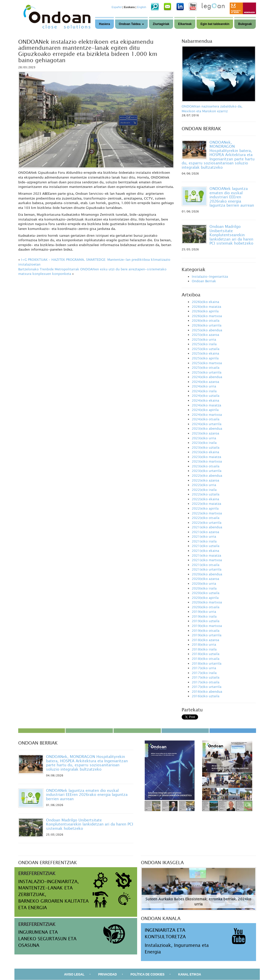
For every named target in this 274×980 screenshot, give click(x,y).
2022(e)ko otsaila (206, 518)
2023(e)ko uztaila (206, 447)
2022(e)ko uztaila (206, 494)
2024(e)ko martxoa (207, 415)
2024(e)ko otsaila (206, 419)
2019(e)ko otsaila (206, 630)
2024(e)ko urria (204, 386)
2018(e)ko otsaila (206, 659)
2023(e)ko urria (204, 438)
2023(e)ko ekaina (205, 452)
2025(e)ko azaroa (205, 335)
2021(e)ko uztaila (206, 546)
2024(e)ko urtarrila (207, 424)
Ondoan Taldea (131, 24)
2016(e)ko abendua (207, 691)
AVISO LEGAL (74, 974)
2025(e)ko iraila (204, 344)
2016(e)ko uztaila (206, 696)
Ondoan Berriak (204, 281)
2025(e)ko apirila (205, 358)
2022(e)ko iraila (204, 490)
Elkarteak (185, 24)
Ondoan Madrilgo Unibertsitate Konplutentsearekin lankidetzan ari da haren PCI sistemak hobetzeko (231, 235)
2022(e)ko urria (204, 485)
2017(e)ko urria (204, 668)
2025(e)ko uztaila (206, 349)
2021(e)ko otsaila (206, 565)
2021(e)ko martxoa (207, 560)
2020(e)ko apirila (205, 598)
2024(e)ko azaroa (205, 382)
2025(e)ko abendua (207, 330)
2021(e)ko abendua (207, 527)
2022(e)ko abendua (207, 475)
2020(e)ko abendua (207, 574)
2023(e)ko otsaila (206, 466)
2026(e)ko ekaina (205, 302)
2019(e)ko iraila (204, 616)
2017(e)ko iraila (204, 673)
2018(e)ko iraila (204, 649)
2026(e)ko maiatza (206, 307)
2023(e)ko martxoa (207, 461)
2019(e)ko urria (204, 612)
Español (117, 7)
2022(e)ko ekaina (205, 499)
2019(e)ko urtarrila (207, 635)
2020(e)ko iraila (204, 588)
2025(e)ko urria (204, 339)
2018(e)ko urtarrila (207, 663)
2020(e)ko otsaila (206, 607)
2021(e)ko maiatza (206, 555)
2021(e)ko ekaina (205, 551)
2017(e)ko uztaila (206, 677)
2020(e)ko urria (204, 583)
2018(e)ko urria (204, 644)
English (141, 7)
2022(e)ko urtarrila (207, 522)
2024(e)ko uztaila (206, 396)
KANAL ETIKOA (189, 974)
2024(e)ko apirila (205, 410)
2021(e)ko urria (204, 536)
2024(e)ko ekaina (205, 400)
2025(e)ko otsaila (206, 367)
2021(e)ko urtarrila (207, 569)
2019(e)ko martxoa (207, 626)
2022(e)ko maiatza (206, 504)
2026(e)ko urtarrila (207, 325)
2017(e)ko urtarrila (207, 687)
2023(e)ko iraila (204, 443)
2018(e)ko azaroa (205, 640)
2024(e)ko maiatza (206, 405)
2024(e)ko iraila (204, 391)
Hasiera (104, 24)
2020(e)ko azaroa (205, 579)
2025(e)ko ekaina (205, 353)
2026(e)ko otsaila (206, 320)
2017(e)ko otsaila (206, 682)
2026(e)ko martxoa (207, 316)
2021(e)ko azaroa (205, 532)
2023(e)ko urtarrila (207, 471)
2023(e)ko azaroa (205, 433)
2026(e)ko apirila (205, 311)
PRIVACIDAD (108, 974)
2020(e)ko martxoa (207, 602)
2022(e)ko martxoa (207, 513)
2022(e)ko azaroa (205, 480)
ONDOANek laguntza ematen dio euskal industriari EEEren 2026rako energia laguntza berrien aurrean (232, 197)
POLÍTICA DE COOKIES (147, 974)
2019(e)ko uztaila (206, 621)
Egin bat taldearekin (215, 24)
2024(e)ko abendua (207, 377)
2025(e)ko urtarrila (207, 372)
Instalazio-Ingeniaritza (210, 276)
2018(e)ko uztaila (206, 654)
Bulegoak (245, 24)
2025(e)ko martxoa (207, 363)
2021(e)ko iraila (204, 541)
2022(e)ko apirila (205, 508)
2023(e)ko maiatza (206, 457)
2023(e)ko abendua (207, 428)
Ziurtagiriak (161, 24)
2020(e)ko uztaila (206, 593)
